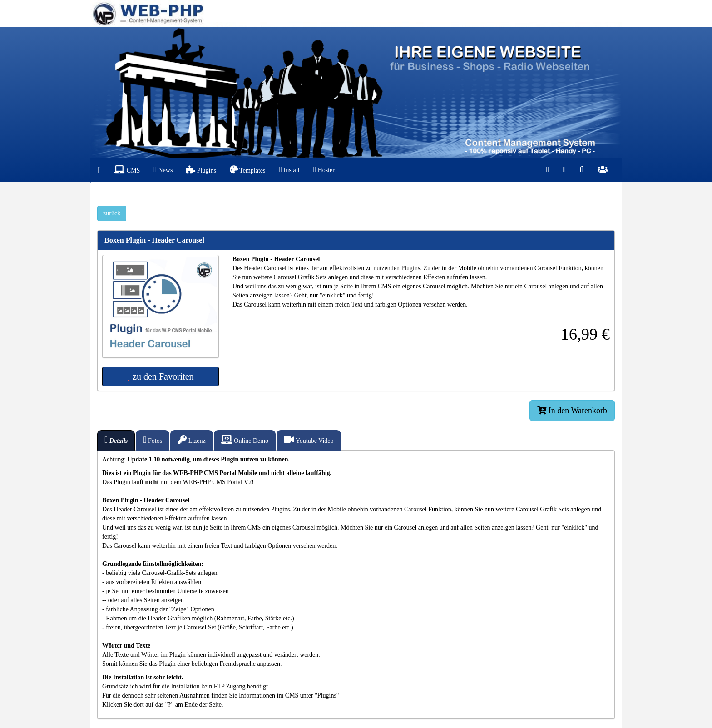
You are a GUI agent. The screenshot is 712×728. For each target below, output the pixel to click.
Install (289, 169)
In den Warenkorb (572, 411)
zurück (112, 213)
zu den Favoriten (160, 376)
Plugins (201, 170)
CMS (127, 170)
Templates (248, 170)
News (163, 169)
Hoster (324, 169)
